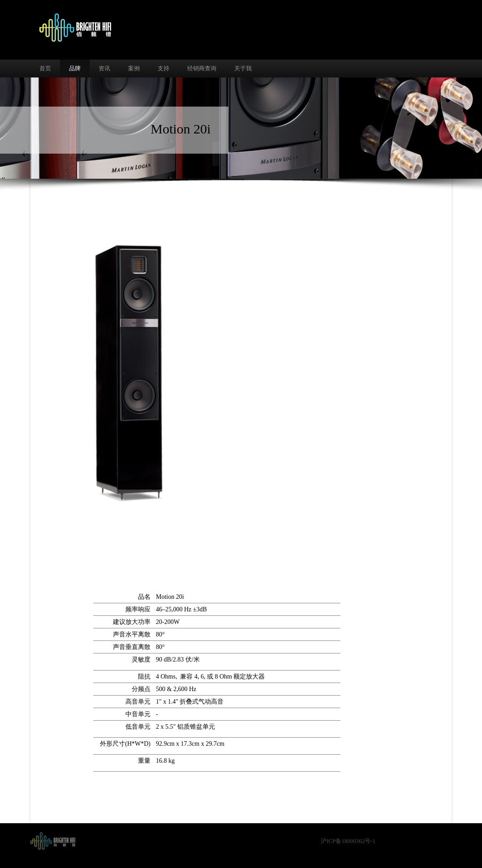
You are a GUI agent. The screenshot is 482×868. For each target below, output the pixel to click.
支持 (164, 68)
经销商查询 (202, 68)
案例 (134, 68)
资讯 (104, 68)
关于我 (243, 68)
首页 (45, 68)
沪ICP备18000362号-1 (348, 841)
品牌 (75, 68)
